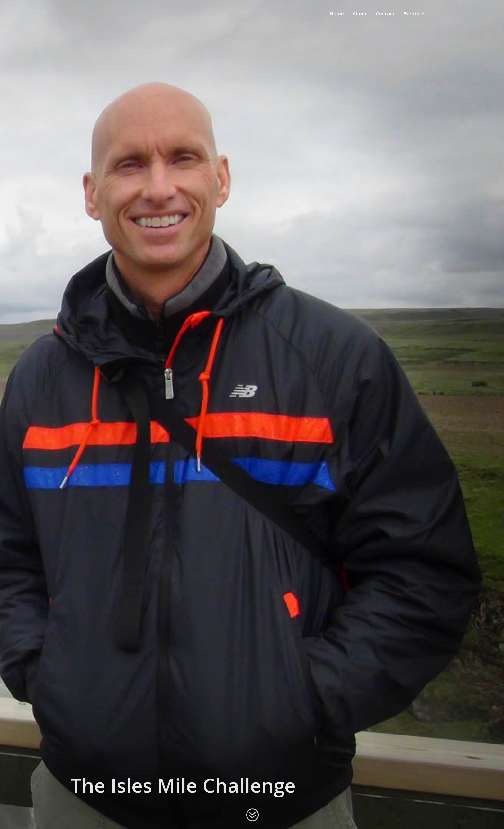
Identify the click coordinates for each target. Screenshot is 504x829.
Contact (385, 14)
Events (411, 14)
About (360, 14)
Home (337, 14)
